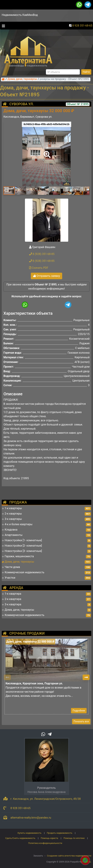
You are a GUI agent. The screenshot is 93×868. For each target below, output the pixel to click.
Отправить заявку (46, 276)
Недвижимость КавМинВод (20, 15)
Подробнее (79, 711)
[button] (46, 152)
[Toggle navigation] (3, 26)
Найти (86, 72)
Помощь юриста (49, 838)
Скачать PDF (39, 268)
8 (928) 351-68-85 (42, 254)
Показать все (81, 721)
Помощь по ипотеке (74, 838)
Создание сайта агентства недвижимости (69, 856)
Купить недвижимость (30, 833)
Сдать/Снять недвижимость (20, 838)
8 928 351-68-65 (82, 26)
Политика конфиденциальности (45, 843)
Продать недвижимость (60, 833)
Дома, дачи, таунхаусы (22, 79)
